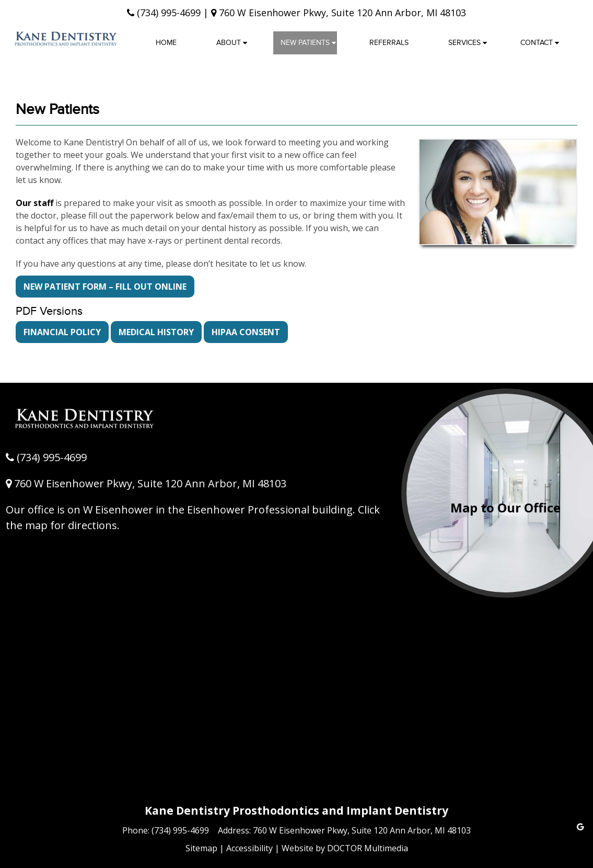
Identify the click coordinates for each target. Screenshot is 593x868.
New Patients (305, 43)
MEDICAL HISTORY (156, 332)
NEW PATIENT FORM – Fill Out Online (105, 287)
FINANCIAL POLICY (62, 332)
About (229, 43)
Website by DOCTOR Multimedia (345, 848)
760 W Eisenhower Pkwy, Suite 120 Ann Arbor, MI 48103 (341, 13)
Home (166, 43)
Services (464, 43)
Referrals (389, 43)
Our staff (34, 203)
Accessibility (249, 848)
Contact (537, 43)
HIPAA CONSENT (246, 332)
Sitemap (201, 848)
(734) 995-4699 (169, 13)
